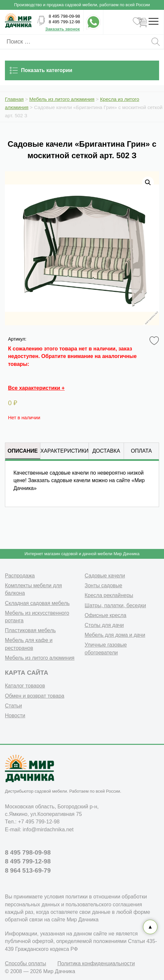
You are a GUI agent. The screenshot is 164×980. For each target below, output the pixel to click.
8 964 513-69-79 (28, 870)
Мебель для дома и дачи (115, 635)
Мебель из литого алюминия (40, 658)
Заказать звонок (62, 29)
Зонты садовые (103, 585)
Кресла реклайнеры (109, 595)
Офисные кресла (105, 615)
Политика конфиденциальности (96, 963)
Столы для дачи (104, 625)
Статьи (13, 706)
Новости (15, 716)
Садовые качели (105, 576)
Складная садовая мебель (37, 603)
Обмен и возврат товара (35, 696)
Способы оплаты (26, 963)
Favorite (155, 341)
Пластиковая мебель (30, 630)
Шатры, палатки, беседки (115, 605)
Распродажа (20, 576)
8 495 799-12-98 (64, 22)
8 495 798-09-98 (64, 16)
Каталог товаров (25, 686)
